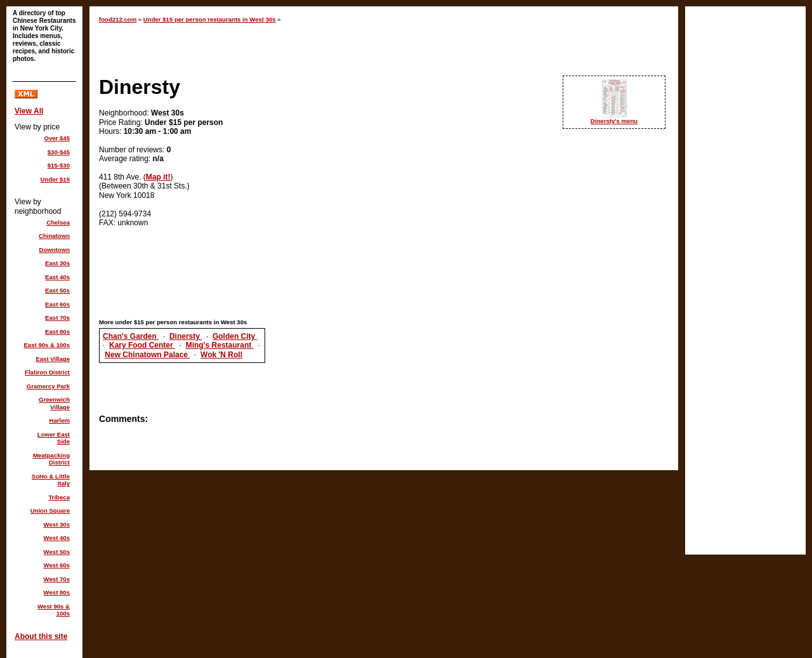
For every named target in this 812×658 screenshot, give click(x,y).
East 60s (57, 304)
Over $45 (57, 138)
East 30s (57, 263)
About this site (41, 636)
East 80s (57, 332)
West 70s (57, 579)
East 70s (57, 318)
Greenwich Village (54, 403)
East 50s (57, 290)
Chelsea (58, 222)
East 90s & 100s (47, 345)
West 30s (57, 524)
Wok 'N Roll (221, 355)
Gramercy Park (48, 386)
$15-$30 (59, 165)
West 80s (57, 592)
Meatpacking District (51, 459)
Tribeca (59, 497)
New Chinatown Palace (147, 355)
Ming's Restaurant (220, 345)
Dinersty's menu (614, 121)
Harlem (59, 420)
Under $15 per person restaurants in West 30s (210, 19)
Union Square (50, 510)
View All (29, 111)
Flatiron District (47, 372)
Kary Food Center (142, 345)
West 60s (57, 565)
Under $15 (55, 179)
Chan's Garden (131, 336)
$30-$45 (59, 152)
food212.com (118, 19)
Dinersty (186, 336)
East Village (53, 359)
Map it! (158, 177)
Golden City (235, 336)
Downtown (55, 250)
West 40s (57, 538)
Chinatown (54, 236)
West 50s (57, 552)
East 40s (57, 277)
